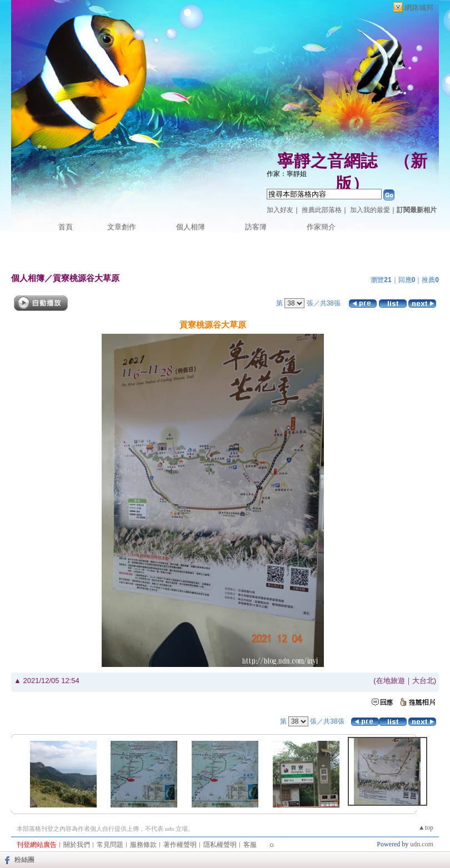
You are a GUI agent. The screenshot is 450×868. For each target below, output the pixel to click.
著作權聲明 (180, 845)
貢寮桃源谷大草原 (86, 278)
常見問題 (110, 845)
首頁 (66, 227)
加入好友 (280, 210)
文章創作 (122, 227)
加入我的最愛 (370, 210)
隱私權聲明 (220, 845)
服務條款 (143, 845)
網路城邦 (419, 7)
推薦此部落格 (322, 210)
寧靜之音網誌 (327, 161)
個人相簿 (191, 227)
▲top (426, 827)
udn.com (422, 844)
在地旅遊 (391, 681)
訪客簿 (256, 227)
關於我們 (77, 845)
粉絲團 (24, 860)
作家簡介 (321, 227)
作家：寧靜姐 (287, 174)
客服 (250, 845)
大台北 (423, 681)
